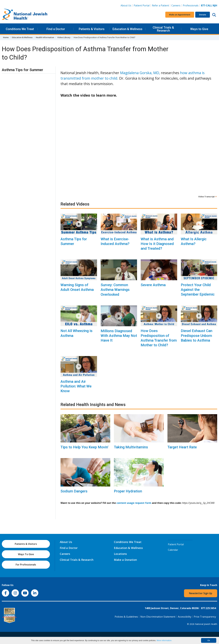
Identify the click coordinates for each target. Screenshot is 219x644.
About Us (126, 5)
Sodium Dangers (74, 491)
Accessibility (185, 617)
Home (6, 37)
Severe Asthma (153, 285)
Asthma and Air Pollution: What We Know (76, 386)
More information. (164, 640)
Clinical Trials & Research (163, 29)
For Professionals (26, 565)
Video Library (64, 37)
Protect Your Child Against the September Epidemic (198, 290)
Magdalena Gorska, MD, (140, 73)
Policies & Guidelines (126, 617)
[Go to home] (25, 15)
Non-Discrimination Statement (158, 617)
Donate (203, 15)
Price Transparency (205, 617)
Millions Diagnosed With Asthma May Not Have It (119, 336)
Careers (176, 5)
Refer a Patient (160, 5)
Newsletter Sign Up (201, 593)
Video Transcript (208, 197)
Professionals (191, 5)
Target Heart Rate (182, 447)
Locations (120, 554)
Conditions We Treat (20, 29)
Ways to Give (199, 29)
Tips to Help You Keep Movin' (84, 447)
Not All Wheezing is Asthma (76, 333)
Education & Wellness (127, 29)
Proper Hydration (128, 491)
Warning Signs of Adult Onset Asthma (77, 287)
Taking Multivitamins (131, 447)
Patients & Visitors (92, 29)
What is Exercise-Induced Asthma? (115, 241)
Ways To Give (26, 554)
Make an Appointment (180, 15)
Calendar (173, 550)
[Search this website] (214, 15)
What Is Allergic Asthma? (194, 241)
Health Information (45, 37)
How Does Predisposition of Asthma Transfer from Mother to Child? (159, 338)
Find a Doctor (56, 29)
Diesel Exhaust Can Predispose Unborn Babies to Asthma (197, 336)
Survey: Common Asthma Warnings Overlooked (115, 290)
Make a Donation (125, 560)
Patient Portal (142, 5)
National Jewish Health (206, 624)
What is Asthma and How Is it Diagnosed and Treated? (157, 244)
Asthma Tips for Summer (74, 241)
